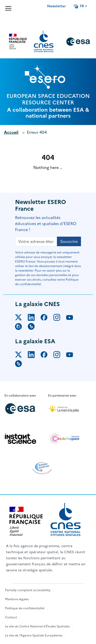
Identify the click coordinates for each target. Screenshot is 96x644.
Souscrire (69, 241)
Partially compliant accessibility (28, 590)
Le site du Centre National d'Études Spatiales (37, 626)
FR (79, 6)
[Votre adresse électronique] (36, 241)
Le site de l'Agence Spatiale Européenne (34, 635)
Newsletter (57, 6)
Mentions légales (17, 599)
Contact (11, 617)
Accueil (11, 132)
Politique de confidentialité (25, 608)
